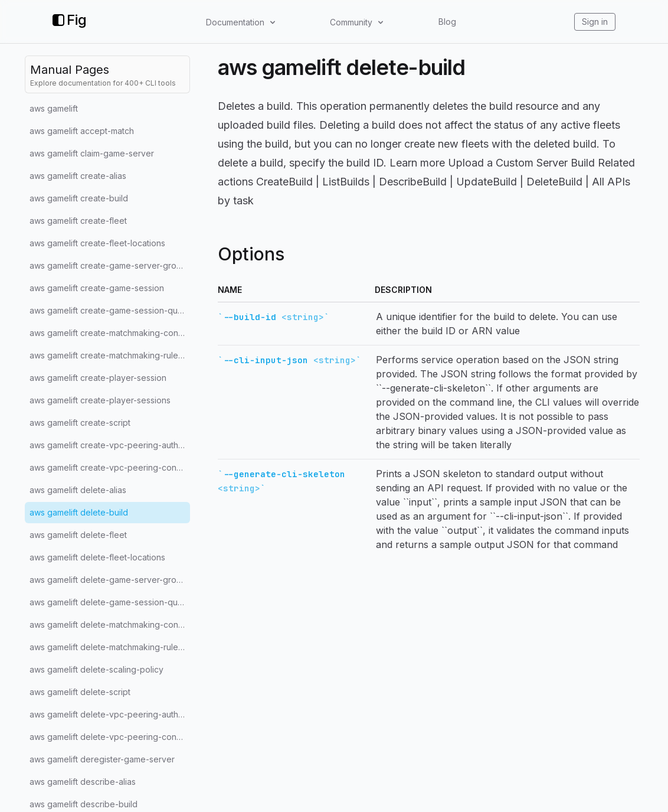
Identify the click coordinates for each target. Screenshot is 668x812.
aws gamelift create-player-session (98, 378)
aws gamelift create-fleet (78, 221)
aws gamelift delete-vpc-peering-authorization (110, 714)
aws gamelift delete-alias (78, 490)
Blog (447, 22)
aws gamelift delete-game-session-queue (110, 602)
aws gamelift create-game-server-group (108, 265)
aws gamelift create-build (79, 198)
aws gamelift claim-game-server (92, 153)
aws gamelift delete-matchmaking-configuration (110, 625)
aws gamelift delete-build (79, 512)
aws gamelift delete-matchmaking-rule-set (110, 647)
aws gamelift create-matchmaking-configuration (110, 333)
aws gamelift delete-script (80, 692)
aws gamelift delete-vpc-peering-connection (110, 737)
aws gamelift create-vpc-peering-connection (110, 467)
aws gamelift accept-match (82, 131)
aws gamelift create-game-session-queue (110, 310)
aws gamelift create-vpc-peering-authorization (110, 445)
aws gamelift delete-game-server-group (108, 580)
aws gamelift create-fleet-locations (97, 243)
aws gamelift (54, 108)
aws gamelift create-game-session (97, 288)
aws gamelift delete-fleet (78, 535)
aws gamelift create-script (80, 423)
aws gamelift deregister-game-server (102, 759)
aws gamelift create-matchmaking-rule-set (110, 355)
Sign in (595, 22)
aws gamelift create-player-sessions (100, 400)
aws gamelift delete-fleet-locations (97, 557)
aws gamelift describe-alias (83, 782)
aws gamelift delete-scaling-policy (96, 669)
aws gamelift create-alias (78, 176)
